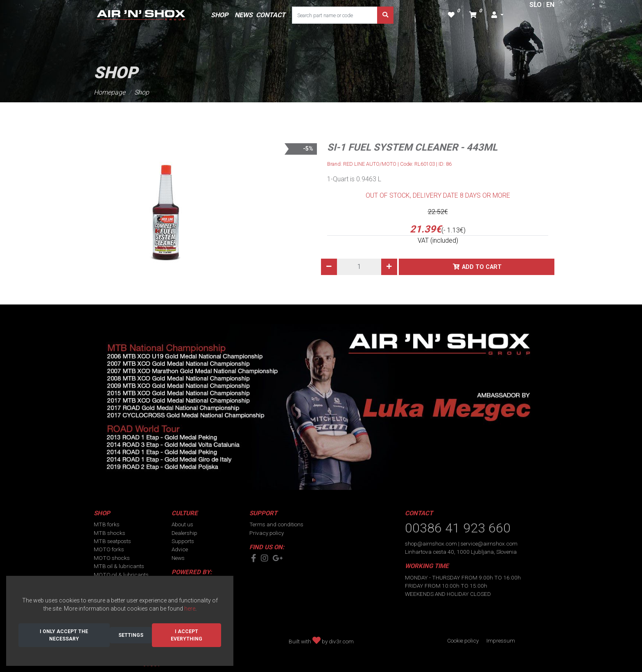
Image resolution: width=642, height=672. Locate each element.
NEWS (244, 15)
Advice (180, 549)
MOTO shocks (112, 558)
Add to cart (482, 267)
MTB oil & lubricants (119, 566)
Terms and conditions (276, 524)
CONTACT (271, 15)
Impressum (501, 640)
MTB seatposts (112, 541)
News (178, 558)
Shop (142, 92)
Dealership (184, 533)
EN (550, 5)
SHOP (219, 15)
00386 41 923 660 (458, 528)
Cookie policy (463, 640)
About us (182, 524)
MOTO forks (109, 549)
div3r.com (341, 641)
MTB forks (107, 524)
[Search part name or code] (335, 15)
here (190, 609)
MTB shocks (110, 533)
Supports (183, 541)
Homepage (110, 92)
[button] (497, 15)
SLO (536, 5)
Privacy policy (267, 533)
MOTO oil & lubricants (121, 575)
